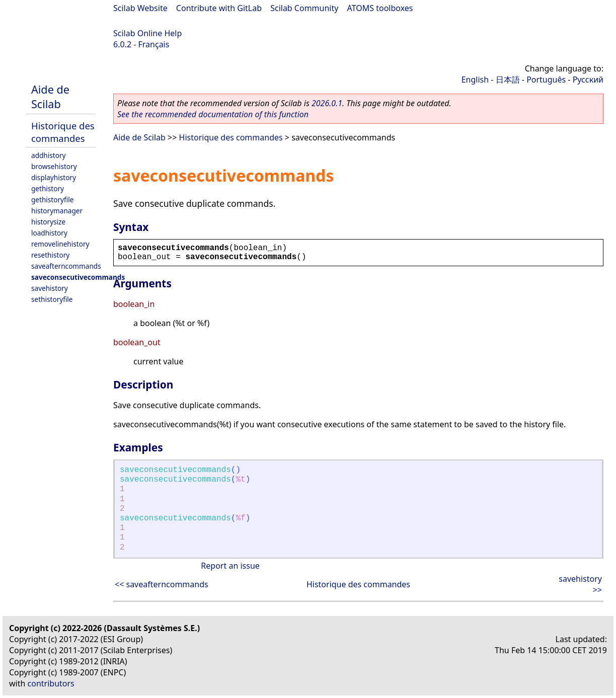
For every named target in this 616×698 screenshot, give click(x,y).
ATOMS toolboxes (380, 8)
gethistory (48, 188)
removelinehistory (60, 244)
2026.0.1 (327, 103)
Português (546, 80)
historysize (48, 222)
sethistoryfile (52, 299)
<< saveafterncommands (162, 584)
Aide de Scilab (50, 97)
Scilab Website (140, 8)
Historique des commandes (63, 132)
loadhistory (49, 233)
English (475, 80)
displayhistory (54, 177)
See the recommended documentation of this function (213, 114)
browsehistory (54, 166)
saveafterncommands (66, 266)
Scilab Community (304, 8)
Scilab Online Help (147, 33)
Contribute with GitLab (219, 8)
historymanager (57, 211)
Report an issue (230, 566)
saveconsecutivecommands (78, 277)
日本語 (508, 80)
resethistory (50, 255)
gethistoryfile (52, 200)
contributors (51, 683)
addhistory (48, 155)
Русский (588, 80)
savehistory (50, 288)
